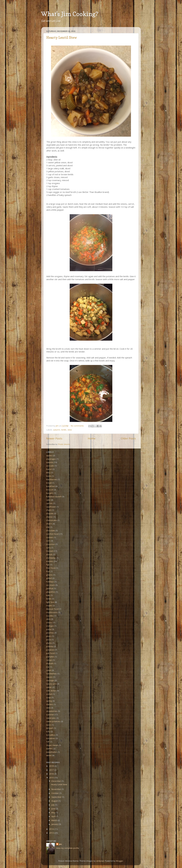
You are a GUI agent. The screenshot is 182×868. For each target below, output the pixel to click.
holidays (50, 582)
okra (48, 619)
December (56, 781)
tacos (49, 725)
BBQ (48, 473)
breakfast (50, 486)
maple (49, 606)
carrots (49, 503)
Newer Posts (54, 438)
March (54, 820)
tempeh (50, 728)
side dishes (51, 691)
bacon (49, 469)
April (54, 816)
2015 (52, 778)
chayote (50, 513)
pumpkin (50, 657)
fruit (48, 571)
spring (49, 701)
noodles (50, 616)
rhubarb (50, 663)
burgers (50, 493)
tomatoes (51, 738)
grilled (49, 578)
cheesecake (51, 520)
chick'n (49, 524)
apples (49, 455)
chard (49, 510)
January (55, 824)
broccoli (50, 490)
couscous (50, 544)
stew (70, 430)
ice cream (51, 585)
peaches (50, 633)
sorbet (49, 694)
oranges (50, 626)
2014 (52, 829)
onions (49, 622)
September (57, 797)
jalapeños (51, 592)
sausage (50, 680)
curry (48, 548)
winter (49, 755)
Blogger (120, 861)
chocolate (51, 531)
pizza (49, 640)
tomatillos (51, 735)
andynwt (100, 861)
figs (48, 565)
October (55, 793)
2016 (52, 774)
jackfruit (50, 588)
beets (49, 476)
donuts (49, 554)
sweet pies (51, 718)
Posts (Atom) (64, 444)
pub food (50, 653)
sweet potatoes (53, 721)
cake (48, 500)
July (53, 805)
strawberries (52, 711)
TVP (48, 742)
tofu (48, 731)
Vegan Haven (52, 745)
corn (48, 541)
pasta (49, 629)
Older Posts (128, 438)
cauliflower (51, 507)
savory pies (51, 684)
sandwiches (51, 674)
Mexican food (52, 609)
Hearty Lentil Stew (62, 38)
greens (49, 575)
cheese (49, 517)
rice (48, 667)
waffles (49, 749)
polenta (50, 646)
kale (48, 595)
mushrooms (52, 612)
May (54, 812)
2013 (52, 833)
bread (49, 483)
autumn (57, 430)
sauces (49, 677)
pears (49, 636)
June (54, 809)
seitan (49, 687)
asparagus (51, 459)
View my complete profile (68, 848)
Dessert (50, 551)
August (55, 801)
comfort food (52, 534)
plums (49, 643)
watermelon (52, 752)
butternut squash (54, 496)
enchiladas (51, 558)
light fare (50, 602)
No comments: (78, 426)
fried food (51, 568)
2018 (52, 766)
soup (48, 697)
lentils (64, 430)
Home (92, 438)
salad (49, 670)
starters (50, 704)
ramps (49, 660)
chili (48, 527)
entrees (50, 561)
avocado (50, 466)
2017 (52, 770)
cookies (50, 537)
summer (50, 715)
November (57, 789)
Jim (60, 844)
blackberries (52, 479)
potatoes (50, 650)
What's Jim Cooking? (70, 14)
